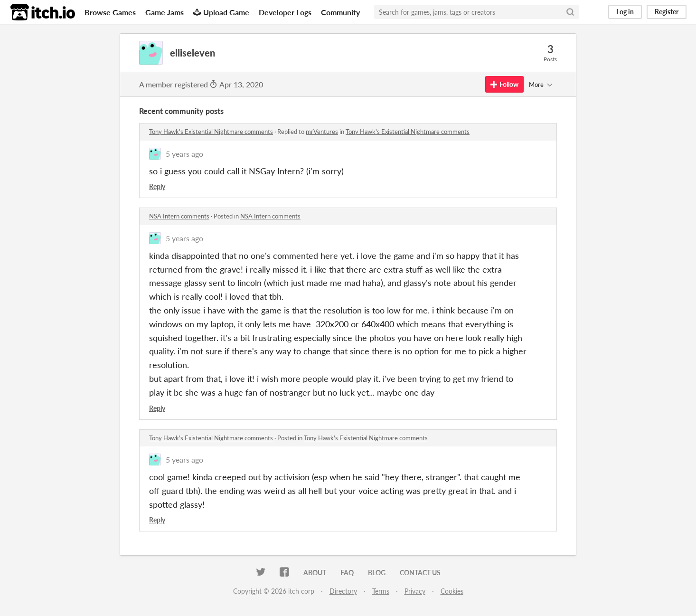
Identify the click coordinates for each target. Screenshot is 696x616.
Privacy (415, 591)
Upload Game (221, 12)
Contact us (420, 573)
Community (340, 12)
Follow (504, 84)
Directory (343, 591)
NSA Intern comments (179, 216)
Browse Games (110, 12)
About (315, 573)
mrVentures (322, 132)
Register (667, 12)
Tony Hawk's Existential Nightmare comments (211, 132)
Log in (625, 12)
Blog (377, 573)
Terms (381, 591)
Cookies (452, 591)
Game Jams (165, 12)
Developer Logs (285, 12)
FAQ (347, 573)
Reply (157, 186)
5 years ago (184, 154)
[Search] (570, 12)
